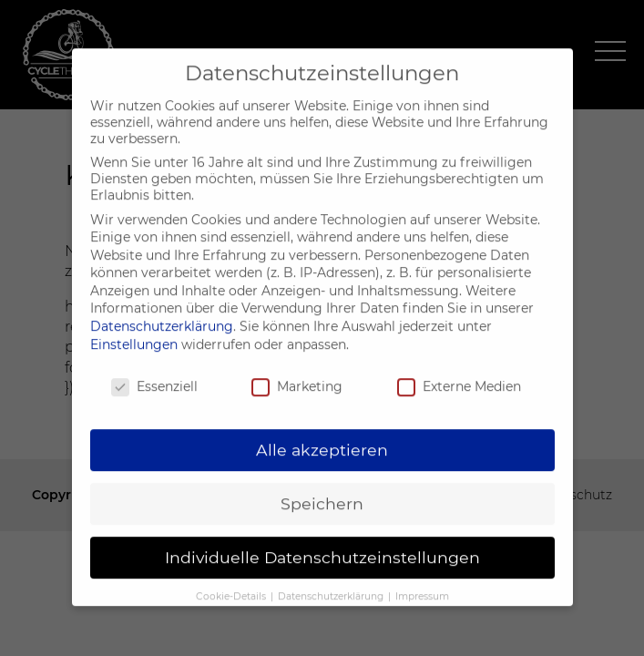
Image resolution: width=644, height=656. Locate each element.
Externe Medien (459, 375)
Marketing (297, 375)
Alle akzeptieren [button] (322, 440)
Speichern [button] (322, 493)
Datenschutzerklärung (162, 316)
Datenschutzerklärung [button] (332, 586)
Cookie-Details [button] (232, 586)
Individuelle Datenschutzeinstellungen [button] (322, 547)
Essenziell (154, 375)
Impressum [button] (422, 586)
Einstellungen (134, 333)
